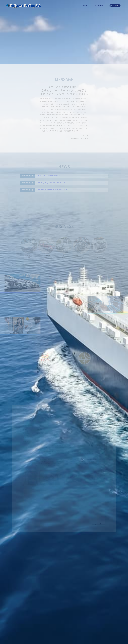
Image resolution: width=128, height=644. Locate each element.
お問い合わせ (99, 6)
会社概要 (86, 6)
